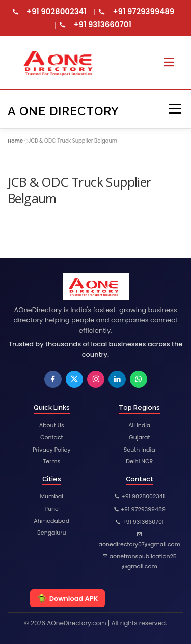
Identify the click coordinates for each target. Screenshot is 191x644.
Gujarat (139, 437)
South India (140, 450)
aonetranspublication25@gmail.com (140, 562)
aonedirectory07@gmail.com (140, 540)
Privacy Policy (51, 450)
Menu (174, 109)
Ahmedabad (51, 521)
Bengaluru (51, 533)
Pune (52, 509)
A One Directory (63, 110)
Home (15, 141)
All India (139, 425)
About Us (52, 425)
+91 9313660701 (102, 25)
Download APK (68, 598)
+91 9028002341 (57, 11)
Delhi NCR (139, 461)
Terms (51, 461)
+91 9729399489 (143, 11)
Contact (52, 437)
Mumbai (52, 496)
